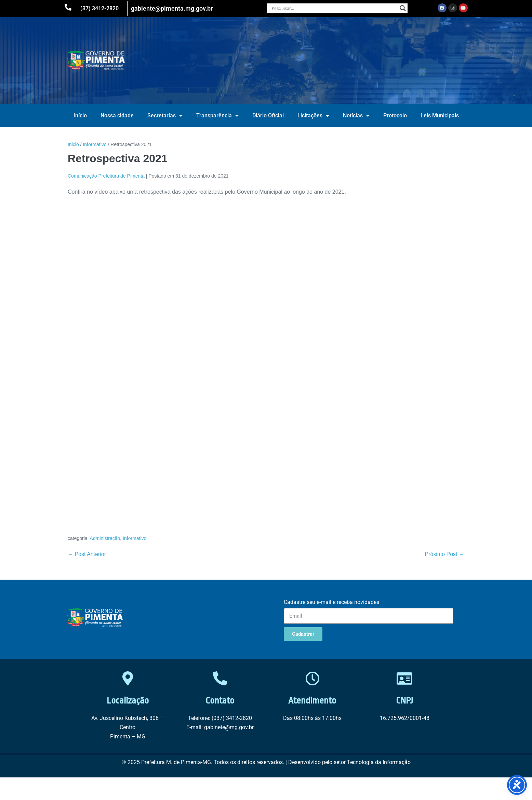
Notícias (356, 116)
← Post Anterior (87, 554)
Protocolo (395, 115)
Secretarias (165, 116)
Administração (105, 538)
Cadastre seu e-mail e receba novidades (331, 602)
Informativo (135, 538)
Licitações (313, 116)
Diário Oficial (268, 115)
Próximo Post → (444, 554)
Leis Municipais (440, 115)
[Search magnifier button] (403, 8)
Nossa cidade (117, 115)
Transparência (217, 116)
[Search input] (334, 8)
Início (80, 115)
